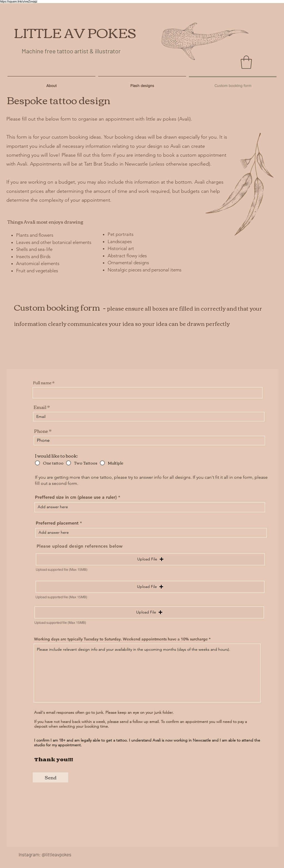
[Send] (50, 777)
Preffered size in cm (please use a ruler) (76, 497)
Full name (42, 383)
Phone (41, 431)
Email (40, 407)
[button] (246, 62)
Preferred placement (58, 523)
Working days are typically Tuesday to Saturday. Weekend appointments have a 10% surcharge (121, 639)
